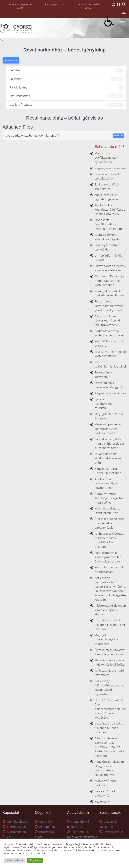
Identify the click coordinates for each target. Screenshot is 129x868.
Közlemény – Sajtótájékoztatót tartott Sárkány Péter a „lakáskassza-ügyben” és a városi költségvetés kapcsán (110, 589)
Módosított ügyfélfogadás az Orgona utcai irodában (110, 224)
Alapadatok (45, 827)
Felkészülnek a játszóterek (104, 375)
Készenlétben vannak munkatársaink (109, 570)
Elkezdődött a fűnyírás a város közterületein (110, 268)
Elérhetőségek (15, 827)
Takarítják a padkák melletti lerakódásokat (110, 293)
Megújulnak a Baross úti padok (109, 416)
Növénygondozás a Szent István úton (107, 511)
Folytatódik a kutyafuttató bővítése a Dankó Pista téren (110, 210)
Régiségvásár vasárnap (110, 168)
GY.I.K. (9, 837)
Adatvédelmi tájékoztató (78, 824)
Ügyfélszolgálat (15, 822)
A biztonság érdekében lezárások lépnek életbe (110, 610)
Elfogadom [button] (35, 860)
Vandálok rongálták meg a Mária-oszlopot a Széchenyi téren (109, 444)
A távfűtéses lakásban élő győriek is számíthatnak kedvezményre (109, 768)
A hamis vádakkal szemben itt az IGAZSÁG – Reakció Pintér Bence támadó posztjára (109, 747)
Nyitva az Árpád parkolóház (105, 783)
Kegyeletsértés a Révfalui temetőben (108, 471)
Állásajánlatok (14, 832)
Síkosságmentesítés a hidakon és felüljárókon (110, 663)
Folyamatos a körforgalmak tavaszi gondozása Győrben (109, 306)
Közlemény (102, 802)
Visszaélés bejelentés (108, 824)
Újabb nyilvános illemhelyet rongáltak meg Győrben (109, 498)
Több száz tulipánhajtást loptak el (110, 364)
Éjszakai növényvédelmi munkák (105, 404)
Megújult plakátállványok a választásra (106, 640)
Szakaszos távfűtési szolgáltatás (107, 187)
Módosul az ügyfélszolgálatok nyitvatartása (106, 158)
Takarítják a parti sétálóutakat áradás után (108, 458)
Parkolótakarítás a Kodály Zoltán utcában (110, 333)
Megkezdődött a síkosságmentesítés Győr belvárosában (108, 557)
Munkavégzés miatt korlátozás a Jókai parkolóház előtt (108, 429)
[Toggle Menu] (122, 21)
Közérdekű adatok (44, 834)
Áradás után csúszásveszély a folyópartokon (106, 484)
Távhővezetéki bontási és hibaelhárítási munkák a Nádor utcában (109, 540)
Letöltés (11, 60)
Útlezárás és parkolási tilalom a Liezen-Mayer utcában (110, 625)
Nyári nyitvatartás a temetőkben (107, 247)
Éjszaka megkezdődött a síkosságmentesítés (110, 652)
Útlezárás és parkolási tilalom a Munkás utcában (109, 728)
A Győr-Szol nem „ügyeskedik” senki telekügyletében (107, 321)
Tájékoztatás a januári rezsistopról (109, 673)
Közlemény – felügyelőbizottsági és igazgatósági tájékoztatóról (109, 688)
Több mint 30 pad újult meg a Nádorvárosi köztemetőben (110, 281)
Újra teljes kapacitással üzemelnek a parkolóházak (110, 523)
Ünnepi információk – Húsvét (109, 258)
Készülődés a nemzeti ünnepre (109, 344)
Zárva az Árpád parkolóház (105, 794)
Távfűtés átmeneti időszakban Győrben (108, 237)
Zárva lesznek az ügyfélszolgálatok (106, 197)
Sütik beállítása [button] (15, 860)
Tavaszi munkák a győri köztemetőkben (110, 354)
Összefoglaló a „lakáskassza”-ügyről (108, 385)
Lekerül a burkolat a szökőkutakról (108, 176)
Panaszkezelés (111, 832)
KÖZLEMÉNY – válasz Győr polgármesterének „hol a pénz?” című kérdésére (110, 709)
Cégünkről (44, 822)
